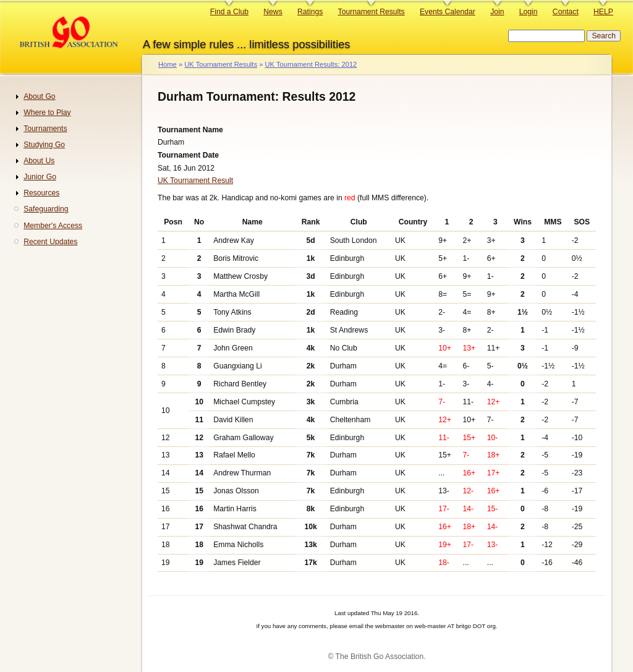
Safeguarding (46, 209)
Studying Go (44, 145)
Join (497, 12)
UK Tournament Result (195, 181)
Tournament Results (372, 12)
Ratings (310, 12)
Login (529, 12)
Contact (566, 12)
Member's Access (53, 226)
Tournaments (45, 129)
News (273, 12)
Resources (41, 193)
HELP (603, 12)
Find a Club (229, 12)
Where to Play (47, 113)
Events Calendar (448, 12)
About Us (39, 161)
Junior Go (40, 177)
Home (168, 64)
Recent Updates (50, 242)
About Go (39, 96)
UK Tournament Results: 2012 (311, 64)
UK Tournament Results (221, 64)
